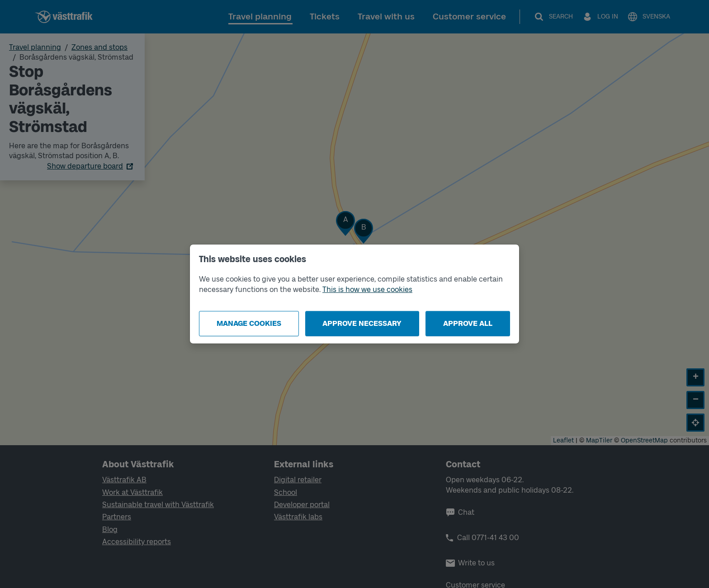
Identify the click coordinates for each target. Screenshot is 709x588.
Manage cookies (249, 323)
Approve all (468, 323)
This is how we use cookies (367, 289)
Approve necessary (362, 323)
